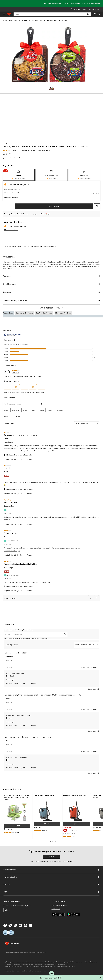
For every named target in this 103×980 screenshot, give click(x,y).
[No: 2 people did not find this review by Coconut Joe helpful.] (20, 524)
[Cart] (99, 14)
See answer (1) (94, 689)
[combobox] (88, 424)
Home (5, 20)
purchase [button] (60, 410)
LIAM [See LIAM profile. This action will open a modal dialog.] (6, 439)
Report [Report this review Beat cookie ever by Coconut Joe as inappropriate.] (29, 524)
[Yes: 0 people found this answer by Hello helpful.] (16, 768)
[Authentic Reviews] (13, 335)
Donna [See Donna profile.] (9, 718)
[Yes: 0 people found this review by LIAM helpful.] (14, 459)
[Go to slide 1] (52, 88)
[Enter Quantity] (8, 206)
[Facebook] (5, 925)
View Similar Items (44, 150)
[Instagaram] (15, 925)
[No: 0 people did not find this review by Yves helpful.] (20, 555)
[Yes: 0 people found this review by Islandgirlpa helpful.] (14, 590)
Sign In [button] (52, 857)
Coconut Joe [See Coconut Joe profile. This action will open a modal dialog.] (9, 506)
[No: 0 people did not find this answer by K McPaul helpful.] (23, 683)
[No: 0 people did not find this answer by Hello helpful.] (23, 768)
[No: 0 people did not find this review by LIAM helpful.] (20, 459)
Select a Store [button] (54, 206)
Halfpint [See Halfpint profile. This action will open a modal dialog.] (8, 699)
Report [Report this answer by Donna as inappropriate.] (34, 726)
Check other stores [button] (11, 197)
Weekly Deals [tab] (8, 313)
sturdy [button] (50, 410)
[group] (68, 830)
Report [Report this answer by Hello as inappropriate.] (34, 768)
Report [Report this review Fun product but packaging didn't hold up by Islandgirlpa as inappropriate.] (29, 590)
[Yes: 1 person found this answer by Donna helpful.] (16, 725)
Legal (51, 892)
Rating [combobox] (8, 416)
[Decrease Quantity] (5, 206)
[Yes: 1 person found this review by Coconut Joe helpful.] (14, 524)
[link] (10, 151)
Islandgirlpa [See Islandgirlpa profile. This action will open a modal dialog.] (8, 568)
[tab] (19, 175)
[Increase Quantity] (12, 206)
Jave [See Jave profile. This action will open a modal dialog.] (6, 741)
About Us (51, 884)
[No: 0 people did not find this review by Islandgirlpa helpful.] (20, 590)
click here (52, 246)
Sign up (8, 910)
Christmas (13, 20)
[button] (88, 14)
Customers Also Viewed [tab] (25, 313)
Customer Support (51, 870)
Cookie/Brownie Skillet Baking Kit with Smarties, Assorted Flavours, (41, 146)
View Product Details (28, 150)
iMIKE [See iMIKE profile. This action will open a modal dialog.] (6, 472)
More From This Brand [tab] (63, 313)
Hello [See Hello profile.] (8, 760)
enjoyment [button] (15, 410)
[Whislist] (95, 14)
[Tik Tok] (31, 925)
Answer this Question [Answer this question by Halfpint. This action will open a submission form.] (89, 709)
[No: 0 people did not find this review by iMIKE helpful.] (20, 493)
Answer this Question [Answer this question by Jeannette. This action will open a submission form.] (89, 667)
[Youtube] (20, 925)
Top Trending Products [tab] (44, 313)
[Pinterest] (26, 925)
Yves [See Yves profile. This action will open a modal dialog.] (6, 537)
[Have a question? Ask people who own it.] (36, 634)
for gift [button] (25, 410)
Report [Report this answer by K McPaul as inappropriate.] (34, 684)
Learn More (56, 909)
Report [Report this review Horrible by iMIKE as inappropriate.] (29, 493)
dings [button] (33, 410)
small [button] (6, 410)
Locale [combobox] (20, 416)
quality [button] (42, 410)
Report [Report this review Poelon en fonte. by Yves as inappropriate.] (29, 555)
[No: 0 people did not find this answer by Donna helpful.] (23, 725)
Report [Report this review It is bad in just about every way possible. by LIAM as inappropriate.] (29, 459)
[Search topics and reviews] (23, 404)
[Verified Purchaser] (12, 510)
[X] (10, 925)
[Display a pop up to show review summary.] (19, 833)
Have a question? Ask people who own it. (18, 630)
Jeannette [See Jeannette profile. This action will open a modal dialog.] (9, 657)
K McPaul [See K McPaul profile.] (10, 676)
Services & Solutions (51, 877)
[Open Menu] (4, 14)
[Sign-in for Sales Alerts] (12, 158)
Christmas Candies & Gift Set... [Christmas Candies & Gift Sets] (31, 20)
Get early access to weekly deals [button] (50, 978)
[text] (17, 833)
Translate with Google (12, 551)
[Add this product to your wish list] (97, 206)
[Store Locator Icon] (72, 9)
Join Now (69, 861)
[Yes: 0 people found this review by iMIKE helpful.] (14, 493)
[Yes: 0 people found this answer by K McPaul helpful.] (16, 683)
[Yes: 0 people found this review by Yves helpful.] (14, 555)
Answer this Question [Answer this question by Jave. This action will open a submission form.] (89, 751)
